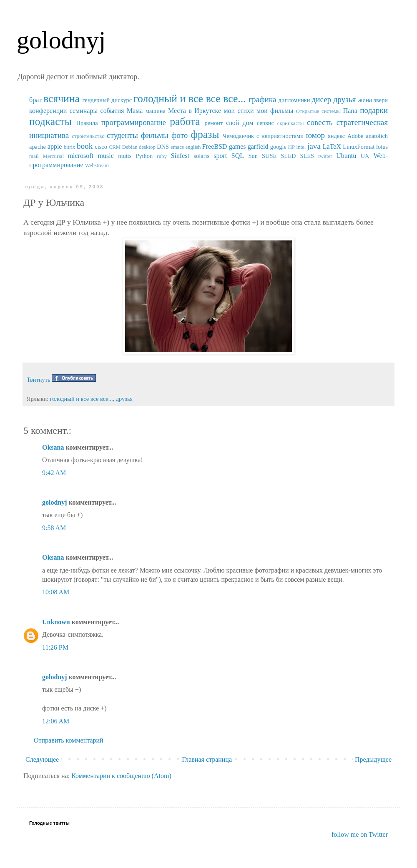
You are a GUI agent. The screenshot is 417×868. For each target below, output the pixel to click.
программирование (134, 122)
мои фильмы (275, 111)
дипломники (294, 100)
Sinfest (180, 156)
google (278, 147)
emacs (177, 147)
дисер (321, 99)
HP (291, 147)
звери (381, 100)
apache (38, 147)
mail (34, 156)
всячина (62, 99)
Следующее (42, 759)
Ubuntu (346, 156)
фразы (205, 134)
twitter (325, 156)
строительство (88, 136)
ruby (162, 156)
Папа (350, 111)
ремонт (214, 123)
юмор (315, 135)
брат (35, 100)
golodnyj (61, 40)
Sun (253, 156)
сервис (265, 123)
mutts (125, 156)
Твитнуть (39, 380)
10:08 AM (56, 592)
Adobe (355, 136)
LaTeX (332, 146)
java (314, 146)
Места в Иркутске (195, 111)
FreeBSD (215, 146)
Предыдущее (373, 759)
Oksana (53, 447)
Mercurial (53, 156)
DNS (163, 147)
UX (365, 156)
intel (301, 147)
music (106, 156)
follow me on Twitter (360, 834)
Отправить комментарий (69, 740)
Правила (87, 123)
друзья (344, 99)
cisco (101, 147)
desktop (147, 147)
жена (365, 100)
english (193, 147)
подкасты (50, 121)
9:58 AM (54, 528)
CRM (115, 147)
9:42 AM (54, 473)
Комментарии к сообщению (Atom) (121, 776)
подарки (374, 110)
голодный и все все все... (190, 99)
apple (55, 146)
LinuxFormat (359, 147)
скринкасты (291, 123)
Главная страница (207, 759)
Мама (135, 111)
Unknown (56, 622)
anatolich (377, 136)
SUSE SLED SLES (288, 156)
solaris (202, 156)
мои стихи (239, 111)
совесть (320, 122)
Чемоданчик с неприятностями (263, 136)
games (237, 146)
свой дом (240, 123)
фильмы (155, 135)
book (85, 146)
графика (262, 99)
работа (185, 121)
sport (220, 156)
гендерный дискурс (107, 100)
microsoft (81, 156)
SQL (238, 156)
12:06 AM (56, 721)
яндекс (336, 136)
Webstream (97, 165)
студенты (122, 135)
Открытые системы (319, 111)
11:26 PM (55, 647)
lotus (382, 147)
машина (156, 111)
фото (180, 135)
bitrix (70, 147)
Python (144, 156)
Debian (130, 147)
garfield (258, 146)
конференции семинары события (77, 111)
